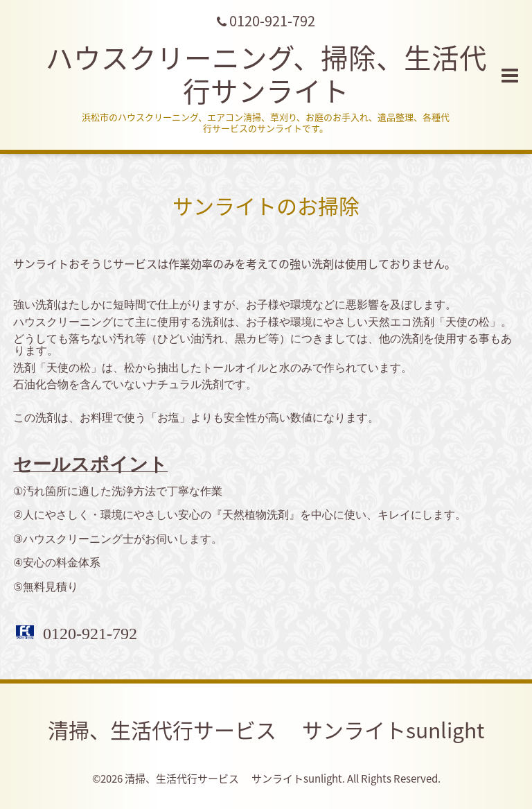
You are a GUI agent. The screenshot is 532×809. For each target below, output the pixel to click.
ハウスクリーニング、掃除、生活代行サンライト (266, 74)
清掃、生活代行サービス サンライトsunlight (266, 730)
